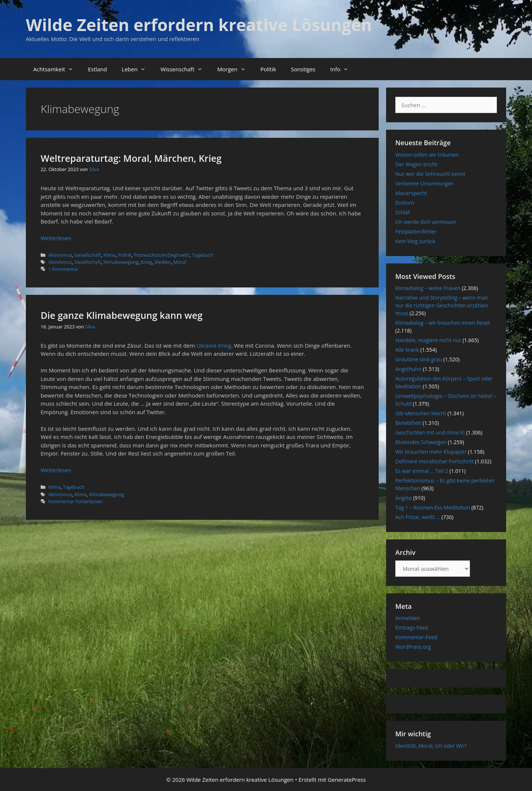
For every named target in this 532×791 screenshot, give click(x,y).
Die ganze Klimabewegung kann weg (122, 315)
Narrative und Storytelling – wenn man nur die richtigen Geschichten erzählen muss (442, 305)
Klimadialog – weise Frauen (428, 288)
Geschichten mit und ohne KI (430, 432)
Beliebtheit (408, 423)
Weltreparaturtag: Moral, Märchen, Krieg (131, 158)
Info (343, 69)
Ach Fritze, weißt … (418, 517)
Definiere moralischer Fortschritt (434, 461)
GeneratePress (347, 780)
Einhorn (405, 203)
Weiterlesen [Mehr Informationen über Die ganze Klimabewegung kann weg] (56, 470)
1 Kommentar (64, 269)
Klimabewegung (121, 262)
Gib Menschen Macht (421, 413)
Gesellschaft (88, 255)
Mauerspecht (411, 193)
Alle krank (407, 350)
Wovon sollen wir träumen (427, 155)
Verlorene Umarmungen (424, 183)
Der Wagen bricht (416, 164)
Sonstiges (303, 69)
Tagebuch (202, 255)
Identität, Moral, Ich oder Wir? (431, 746)
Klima (110, 255)
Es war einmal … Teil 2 (422, 471)
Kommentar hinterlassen (76, 501)
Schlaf (403, 212)
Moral (180, 262)
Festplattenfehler (416, 231)
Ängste (404, 498)
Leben (137, 69)
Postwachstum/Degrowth (161, 255)
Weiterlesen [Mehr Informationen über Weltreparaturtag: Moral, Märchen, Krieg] (56, 238)
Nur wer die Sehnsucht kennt (430, 174)
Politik (268, 69)
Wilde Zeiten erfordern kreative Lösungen (199, 25)
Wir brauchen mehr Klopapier (431, 452)
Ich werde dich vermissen (426, 222)
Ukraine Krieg (214, 345)
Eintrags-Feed (412, 628)
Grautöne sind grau (419, 359)
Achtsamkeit (57, 69)
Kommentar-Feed (416, 637)
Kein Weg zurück (415, 241)
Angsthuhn (408, 369)
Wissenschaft (185, 69)
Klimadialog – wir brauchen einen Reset (443, 323)
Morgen (235, 69)
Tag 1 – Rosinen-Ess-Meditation (433, 507)
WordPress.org (413, 647)
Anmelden (408, 618)
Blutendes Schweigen (421, 442)
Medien (163, 262)
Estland (97, 69)
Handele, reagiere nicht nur (428, 340)
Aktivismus (60, 255)
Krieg (146, 262)
